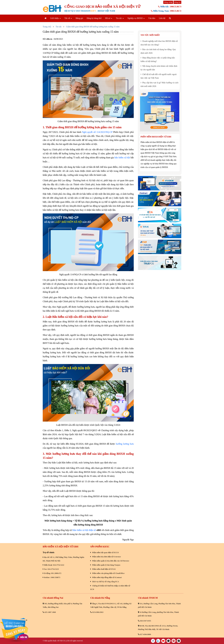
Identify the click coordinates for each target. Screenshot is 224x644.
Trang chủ (47, 27)
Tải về (68, 18)
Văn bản (152, 18)
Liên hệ (162, 18)
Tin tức (120, 18)
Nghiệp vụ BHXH (136, 18)
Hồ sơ (109, 18)
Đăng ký (177, 2)
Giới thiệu (55, 18)
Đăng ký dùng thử (94, 18)
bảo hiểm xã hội (122, 158)
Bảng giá (79, 18)
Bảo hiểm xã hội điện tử (84, 530)
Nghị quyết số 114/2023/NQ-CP (97, 132)
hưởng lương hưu (125, 444)
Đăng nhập (168, 2)
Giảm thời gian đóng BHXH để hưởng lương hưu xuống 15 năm (93, 27)
